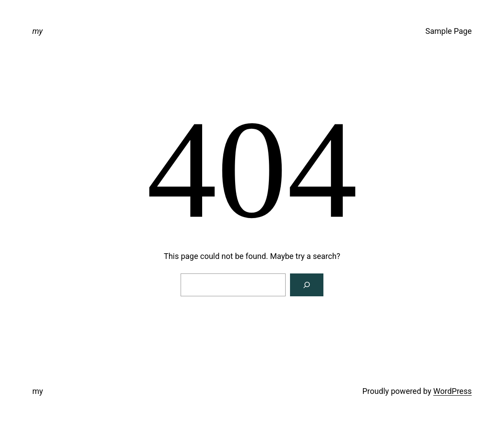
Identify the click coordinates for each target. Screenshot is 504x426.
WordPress (452, 391)
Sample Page (448, 31)
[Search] (307, 285)
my (38, 31)
